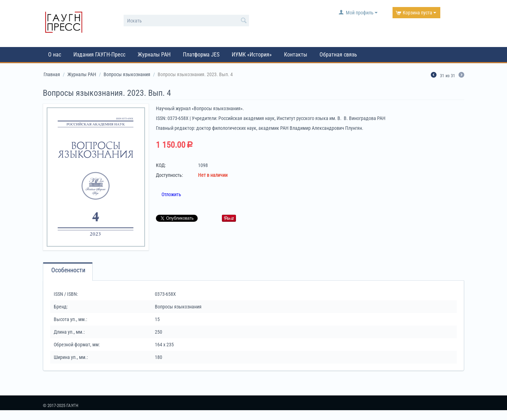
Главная (52, 74)
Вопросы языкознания (127, 74)
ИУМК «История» (252, 55)
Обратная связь (338, 55)
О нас (55, 55)
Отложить (171, 194)
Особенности (68, 270)
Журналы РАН (154, 55)
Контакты (296, 55)
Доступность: (169, 175)
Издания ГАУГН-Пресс (99, 55)
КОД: (161, 165)
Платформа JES (201, 55)
